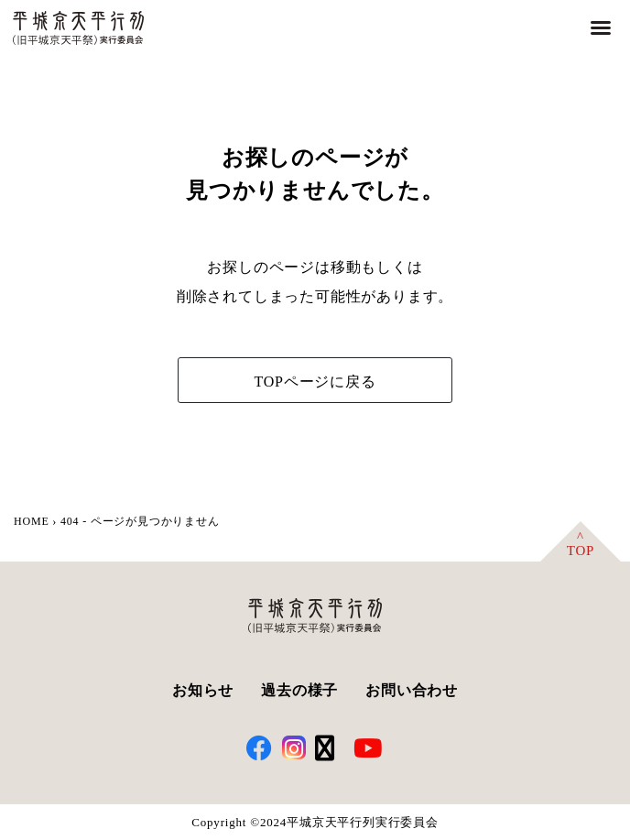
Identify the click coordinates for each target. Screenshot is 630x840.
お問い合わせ (412, 690)
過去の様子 (299, 690)
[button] (601, 27)
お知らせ (203, 690)
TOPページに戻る (315, 382)
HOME (32, 521)
